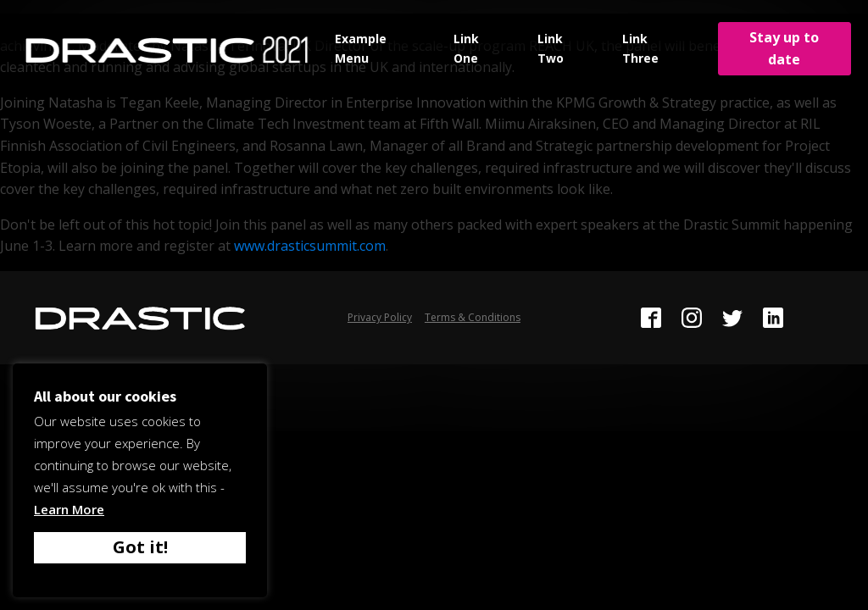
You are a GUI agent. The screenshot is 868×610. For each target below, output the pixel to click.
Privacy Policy (380, 317)
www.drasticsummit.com (310, 246)
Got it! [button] (140, 547)
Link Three (640, 48)
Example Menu (361, 48)
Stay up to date (784, 48)
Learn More (69, 509)
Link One (466, 48)
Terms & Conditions (473, 317)
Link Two (551, 48)
